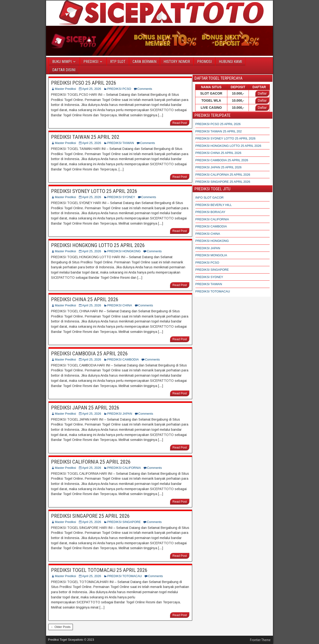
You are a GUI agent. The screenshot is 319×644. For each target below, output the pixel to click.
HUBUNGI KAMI (230, 62)
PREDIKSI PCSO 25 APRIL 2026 (84, 83)
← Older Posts (61, 627)
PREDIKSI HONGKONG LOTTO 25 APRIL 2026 (98, 245)
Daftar (262, 93)
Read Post (180, 123)
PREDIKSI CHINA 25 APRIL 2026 (85, 299)
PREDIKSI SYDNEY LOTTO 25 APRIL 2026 (94, 191)
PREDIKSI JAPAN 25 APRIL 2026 (85, 408)
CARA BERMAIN (144, 62)
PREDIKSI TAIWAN (121, 143)
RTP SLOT (118, 62)
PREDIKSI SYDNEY (121, 197)
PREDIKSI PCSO (119, 89)
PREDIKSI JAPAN (120, 414)
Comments (145, 89)
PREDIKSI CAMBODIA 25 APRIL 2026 (89, 354)
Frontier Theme (260, 640)
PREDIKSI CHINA (120, 305)
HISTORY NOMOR (177, 62)
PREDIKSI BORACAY (210, 212)
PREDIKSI (91, 62)
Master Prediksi (65, 89)
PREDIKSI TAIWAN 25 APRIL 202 (85, 137)
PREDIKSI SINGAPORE (124, 522)
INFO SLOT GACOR (210, 198)
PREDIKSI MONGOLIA (211, 255)
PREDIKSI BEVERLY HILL (214, 205)
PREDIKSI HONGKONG (124, 251)
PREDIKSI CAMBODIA (123, 359)
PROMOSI (204, 62)
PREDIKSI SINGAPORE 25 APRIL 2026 (90, 516)
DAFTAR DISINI (64, 70)
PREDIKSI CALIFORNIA (124, 468)
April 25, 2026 (92, 89)
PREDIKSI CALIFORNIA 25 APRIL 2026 (91, 462)
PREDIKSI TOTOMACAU (125, 576)
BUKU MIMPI (62, 62)
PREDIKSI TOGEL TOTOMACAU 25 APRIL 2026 (99, 570)
